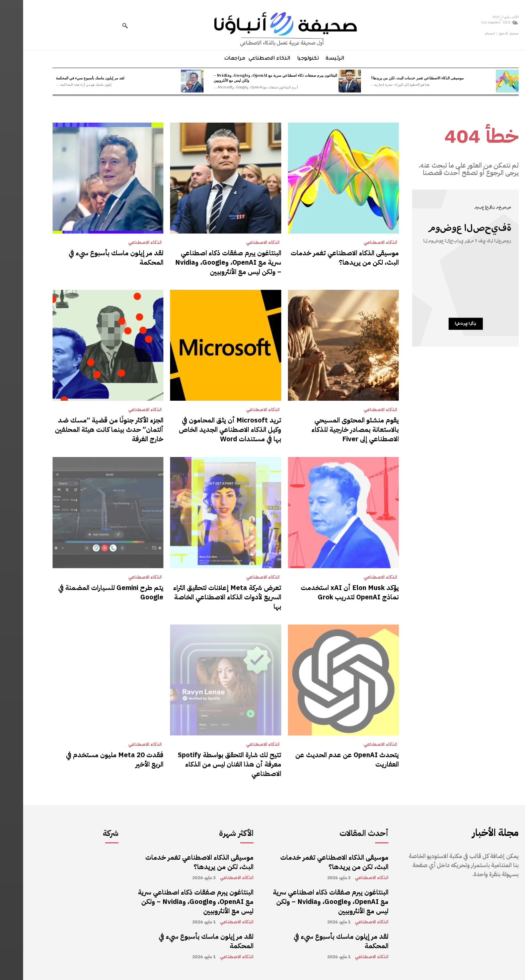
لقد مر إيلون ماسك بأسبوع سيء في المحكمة (67, 78)
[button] (102, 25)
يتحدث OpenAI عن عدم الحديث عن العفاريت (324, 760)
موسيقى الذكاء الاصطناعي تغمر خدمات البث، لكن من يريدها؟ (394, 78)
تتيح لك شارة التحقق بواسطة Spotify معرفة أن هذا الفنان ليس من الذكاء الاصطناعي (206, 764)
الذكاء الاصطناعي (357, 243)
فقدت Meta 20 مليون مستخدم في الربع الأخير (92, 760)
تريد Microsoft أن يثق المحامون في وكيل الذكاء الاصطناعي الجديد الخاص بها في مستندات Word (207, 430)
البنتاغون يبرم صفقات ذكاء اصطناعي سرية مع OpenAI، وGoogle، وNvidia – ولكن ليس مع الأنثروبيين (252, 78)
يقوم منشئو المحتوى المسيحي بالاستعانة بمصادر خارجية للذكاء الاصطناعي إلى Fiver (332, 430)
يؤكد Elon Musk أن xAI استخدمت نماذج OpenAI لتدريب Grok (327, 592)
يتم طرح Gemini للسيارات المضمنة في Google (88, 592)
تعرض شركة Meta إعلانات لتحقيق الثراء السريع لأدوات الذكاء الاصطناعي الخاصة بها (204, 597)
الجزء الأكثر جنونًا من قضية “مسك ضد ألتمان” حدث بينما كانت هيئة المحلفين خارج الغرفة (86, 430)
